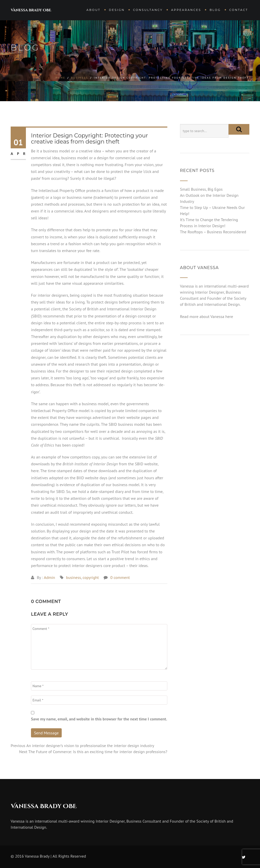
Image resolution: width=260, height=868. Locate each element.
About (94, 10)
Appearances (186, 10)
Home (61, 78)
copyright (91, 577)
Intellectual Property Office (62, 190)
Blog (215, 10)
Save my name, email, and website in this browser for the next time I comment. (99, 719)
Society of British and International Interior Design (113, 309)
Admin (50, 577)
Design (117, 10)
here (35, 471)
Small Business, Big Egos (201, 189)
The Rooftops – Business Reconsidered (213, 232)
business (80, 78)
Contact (239, 10)
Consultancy (148, 10)
